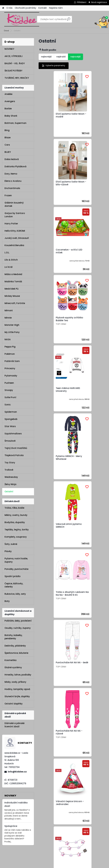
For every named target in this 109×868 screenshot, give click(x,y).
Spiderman (11, 412)
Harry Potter (11, 224)
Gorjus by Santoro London (15, 215)
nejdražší (61, 57)
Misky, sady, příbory (15, 682)
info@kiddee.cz (17, 772)
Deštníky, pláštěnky (15, 646)
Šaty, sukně (11, 544)
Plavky (8, 551)
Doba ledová (12, 159)
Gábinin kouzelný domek (14, 204)
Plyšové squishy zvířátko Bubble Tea (89, 183)
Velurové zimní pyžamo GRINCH (55, 323)
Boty (7, 601)
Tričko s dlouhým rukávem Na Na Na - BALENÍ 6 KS (87, 323)
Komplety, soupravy (16, 537)
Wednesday (11, 477)
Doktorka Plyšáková (15, 166)
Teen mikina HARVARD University (54, 254)
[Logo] (22, 19)
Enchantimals (12, 188)
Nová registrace (99, 2)
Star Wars (10, 426)
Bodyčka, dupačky (15, 522)
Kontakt (43, 8)
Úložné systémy (13, 667)
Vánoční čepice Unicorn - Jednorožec (55, 466)
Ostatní (9, 492)
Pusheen (9, 383)
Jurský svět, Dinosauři (17, 238)
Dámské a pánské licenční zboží (14, 725)
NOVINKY (9, 49)
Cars (7, 145)
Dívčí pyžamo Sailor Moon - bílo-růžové (87, 115)
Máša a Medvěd (13, 274)
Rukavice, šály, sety (15, 594)
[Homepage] (3, 8)
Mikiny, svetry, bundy (16, 515)
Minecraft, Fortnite (15, 303)
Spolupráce (11, 826)
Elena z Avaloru (13, 181)
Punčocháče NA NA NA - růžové (89, 395)
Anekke (8, 94)
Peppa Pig (10, 347)
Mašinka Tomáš (13, 282)
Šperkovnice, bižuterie (16, 653)
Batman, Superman (15, 123)
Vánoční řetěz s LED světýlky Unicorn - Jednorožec (87, 467)
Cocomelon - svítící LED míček (55, 184)
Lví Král (9, 267)
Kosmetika (11, 660)
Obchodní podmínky (25, 8)
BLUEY (8, 152)
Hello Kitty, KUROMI (15, 231)
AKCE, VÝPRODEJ (14, 56)
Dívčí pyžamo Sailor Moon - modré (53, 115)
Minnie (8, 318)
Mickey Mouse (12, 296)
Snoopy (9, 390)
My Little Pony (12, 332)
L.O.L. (7, 253)
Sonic (8, 405)
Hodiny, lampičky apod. (17, 689)
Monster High (12, 325)
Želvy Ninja (10, 484)
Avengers (10, 101)
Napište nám (56, 8)
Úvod (6, 31)
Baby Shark (11, 116)
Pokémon (10, 354)
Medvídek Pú (11, 289)
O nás (9, 8)
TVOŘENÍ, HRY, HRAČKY (17, 78)
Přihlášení (82, 2)
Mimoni (9, 310)
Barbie (8, 109)
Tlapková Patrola (14, 455)
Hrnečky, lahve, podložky (18, 675)
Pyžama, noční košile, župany (16, 560)
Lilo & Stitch (11, 260)
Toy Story (10, 463)
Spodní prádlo (12, 576)
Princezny (10, 368)
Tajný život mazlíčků (16, 448)
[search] (69, 20)
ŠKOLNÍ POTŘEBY (13, 71)
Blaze (8, 138)
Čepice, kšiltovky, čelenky (14, 585)
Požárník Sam (12, 361)
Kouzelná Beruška (14, 245)
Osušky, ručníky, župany (18, 628)
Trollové (9, 470)
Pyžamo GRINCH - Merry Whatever (89, 254)
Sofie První (10, 397)
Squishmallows (13, 434)
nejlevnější (46, 57)
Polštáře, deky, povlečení (18, 621)
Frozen (8, 195)
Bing (7, 130)
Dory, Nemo (11, 174)
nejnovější (76, 57)
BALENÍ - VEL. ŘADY (15, 63)
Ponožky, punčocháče (16, 569)
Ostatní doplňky (14, 704)
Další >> (80, 498)
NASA (8, 339)
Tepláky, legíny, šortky (17, 530)
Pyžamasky (11, 376)
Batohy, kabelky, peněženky (13, 637)
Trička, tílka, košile (14, 508)
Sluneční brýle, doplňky (17, 696)
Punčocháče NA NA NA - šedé (55, 395)
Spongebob (11, 419)
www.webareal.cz (66, 865)
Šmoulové (10, 441)
